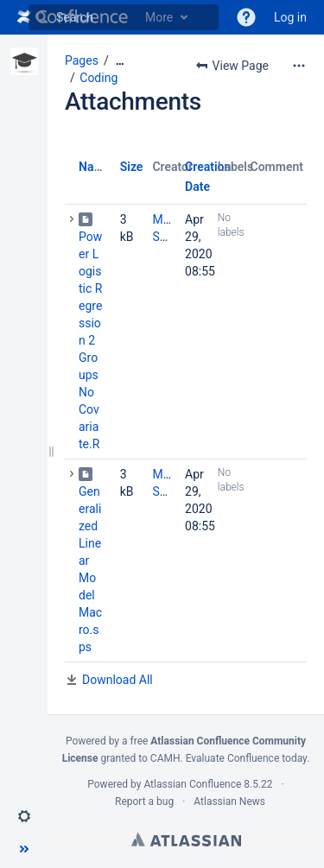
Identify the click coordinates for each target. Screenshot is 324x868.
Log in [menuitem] (290, 17)
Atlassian (186, 839)
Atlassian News (229, 801)
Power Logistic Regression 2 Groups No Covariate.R (90, 340)
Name (95, 167)
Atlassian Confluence (192, 784)
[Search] (41, 17)
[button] (246, 17)
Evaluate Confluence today (246, 758)
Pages (82, 60)
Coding (98, 78)
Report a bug (144, 801)
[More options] (299, 66)
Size (132, 167)
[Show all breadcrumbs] (120, 61)
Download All (118, 680)
